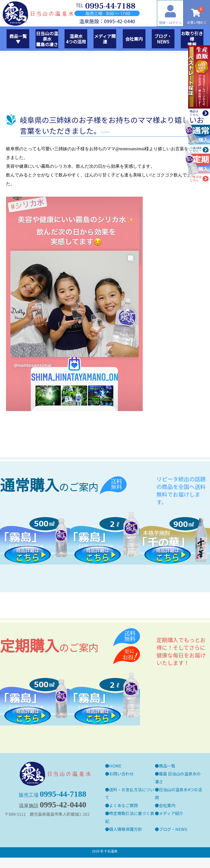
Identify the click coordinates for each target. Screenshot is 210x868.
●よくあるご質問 (121, 805)
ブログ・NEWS (163, 39)
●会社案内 (165, 805)
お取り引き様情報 (192, 39)
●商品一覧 (165, 766)
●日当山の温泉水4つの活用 (178, 793)
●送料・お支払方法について (130, 793)
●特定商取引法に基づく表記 (130, 817)
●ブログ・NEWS (171, 829)
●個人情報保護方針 (123, 829)
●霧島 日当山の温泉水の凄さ (178, 778)
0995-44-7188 (53, 826)
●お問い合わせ (119, 774)
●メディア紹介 (169, 813)
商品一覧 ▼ (19, 39)
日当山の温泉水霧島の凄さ (47, 39)
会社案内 (134, 39)
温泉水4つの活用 (76, 39)
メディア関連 (105, 39)
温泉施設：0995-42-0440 (107, 21)
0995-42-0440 (53, 836)
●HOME (113, 766)
